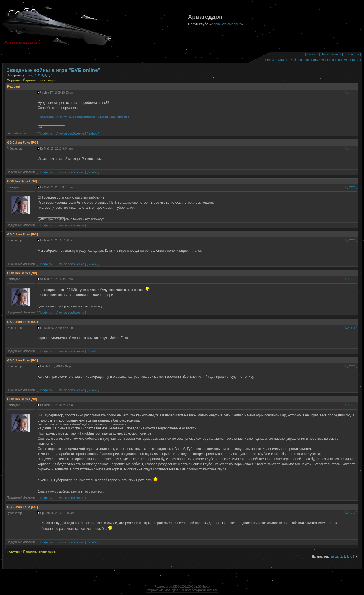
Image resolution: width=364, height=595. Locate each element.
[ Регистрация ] (276, 60)
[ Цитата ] (350, 92)
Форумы (14, 80)
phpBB (173, 586)
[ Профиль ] (45, 133)
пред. (30, 75)
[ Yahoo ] (93, 133)
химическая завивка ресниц (84, 117)
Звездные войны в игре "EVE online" (53, 70)
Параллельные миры (40, 80)
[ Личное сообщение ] (70, 133)
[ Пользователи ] (331, 54)
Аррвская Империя (226, 24)
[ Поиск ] (311, 54)
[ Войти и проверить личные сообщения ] (318, 60)
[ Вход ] (356, 60)
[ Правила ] (353, 54)
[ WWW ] (93, 172)
